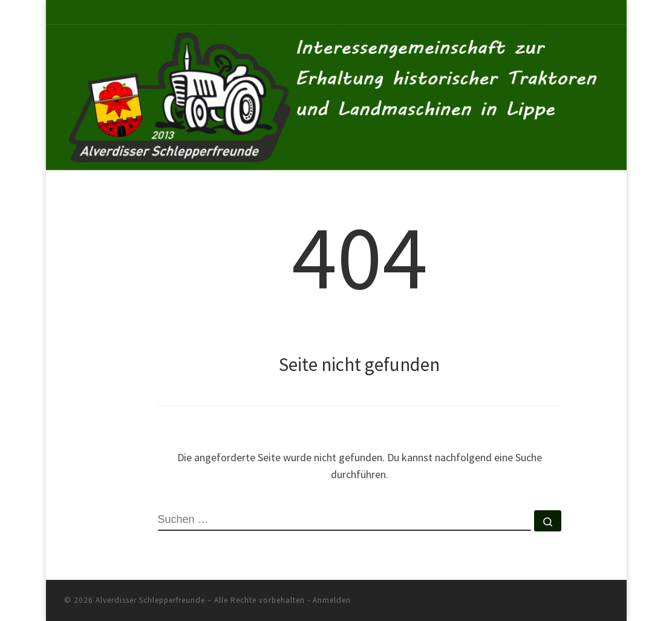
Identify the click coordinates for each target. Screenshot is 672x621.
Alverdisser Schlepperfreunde (150, 600)
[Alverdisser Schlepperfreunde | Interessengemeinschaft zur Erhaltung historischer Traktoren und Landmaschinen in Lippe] (336, 95)
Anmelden (332, 600)
